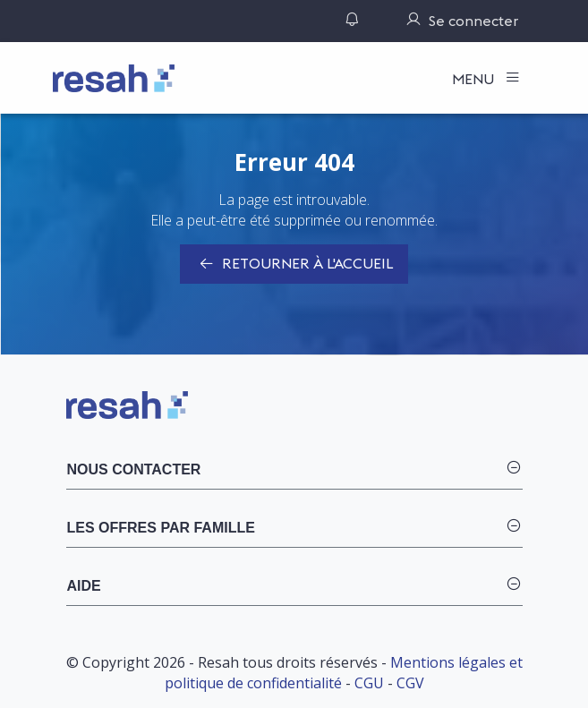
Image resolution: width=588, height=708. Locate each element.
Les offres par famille (161, 528)
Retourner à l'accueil (294, 265)
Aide (84, 586)
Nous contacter (134, 469)
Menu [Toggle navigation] (475, 79)
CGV (410, 683)
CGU (369, 683)
